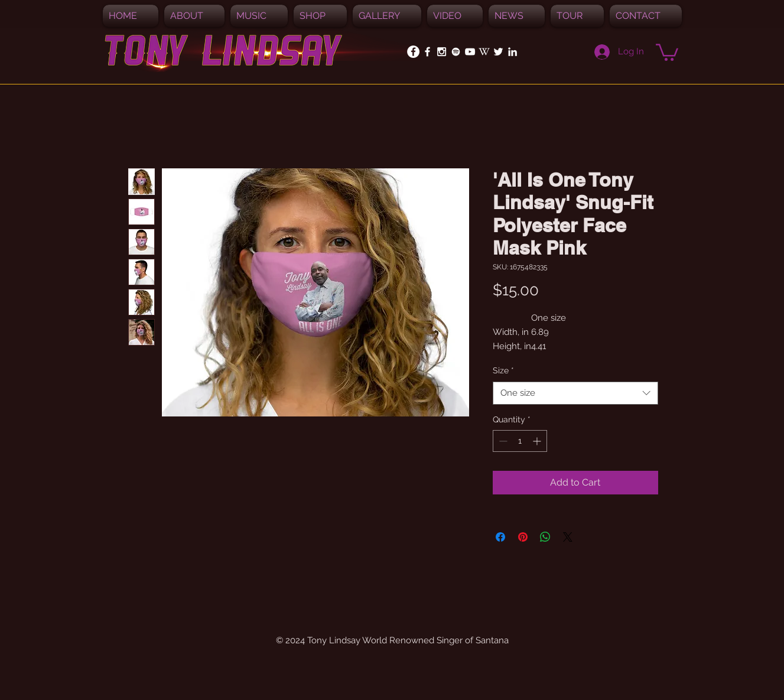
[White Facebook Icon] (427, 52)
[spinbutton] (520, 441)
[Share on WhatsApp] (545, 537)
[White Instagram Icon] (442, 52)
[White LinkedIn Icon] (513, 52)
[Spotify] (456, 52)
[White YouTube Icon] (470, 52)
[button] (259, 16)
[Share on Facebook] (500, 537)
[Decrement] (502, 441)
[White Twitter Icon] (498, 52)
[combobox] (575, 393)
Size (503, 370)
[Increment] (538, 441)
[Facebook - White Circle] (413, 52)
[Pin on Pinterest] (523, 537)
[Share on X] (568, 537)
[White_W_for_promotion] (484, 52)
